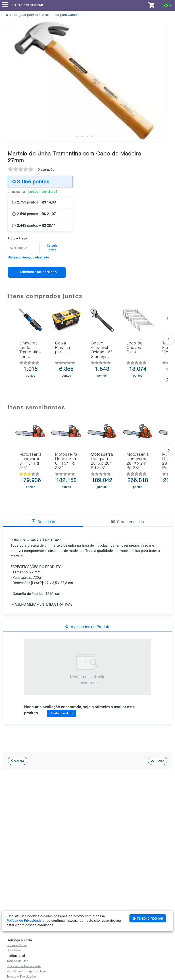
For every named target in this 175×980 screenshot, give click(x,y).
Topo (158, 761)
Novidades (14, 951)
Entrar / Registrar (27, 5)
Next (160, 70)
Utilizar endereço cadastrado (28, 257)
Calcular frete (53, 248)
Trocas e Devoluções (22, 977)
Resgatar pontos (26, 15)
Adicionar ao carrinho (37, 272)
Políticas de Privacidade (24, 967)
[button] (167, 5)
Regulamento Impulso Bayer (27, 972)
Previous (9, 70)
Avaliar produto (62, 713)
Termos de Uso (17, 961)
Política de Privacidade (24, 921)
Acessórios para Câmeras (62, 15)
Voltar (18, 761)
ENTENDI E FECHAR (148, 918)
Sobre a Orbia (17, 946)
